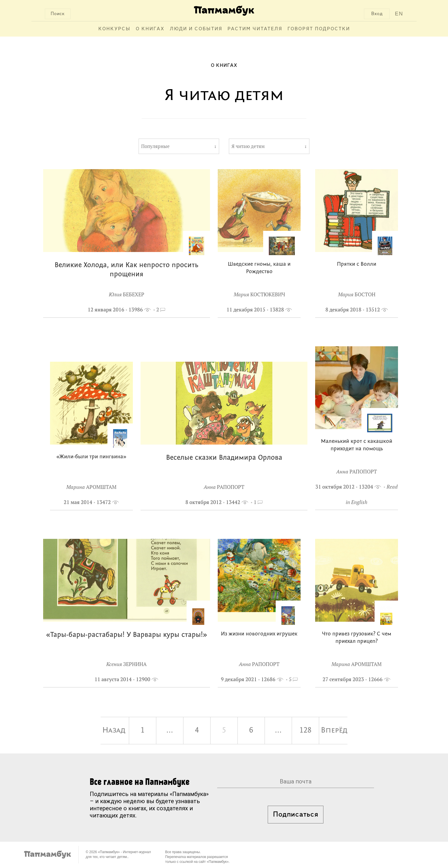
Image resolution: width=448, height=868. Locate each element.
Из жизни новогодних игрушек (259, 634)
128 (305, 731)
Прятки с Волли (357, 264)
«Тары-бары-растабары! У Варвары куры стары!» (127, 635)
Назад (114, 731)
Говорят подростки (319, 29)
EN (399, 14)
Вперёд (334, 731)
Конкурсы (114, 29)
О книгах (150, 29)
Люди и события (196, 29)
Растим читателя (255, 29)
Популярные (155, 146)
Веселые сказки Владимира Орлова (224, 458)
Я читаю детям (248, 146)
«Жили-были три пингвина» (91, 457)
